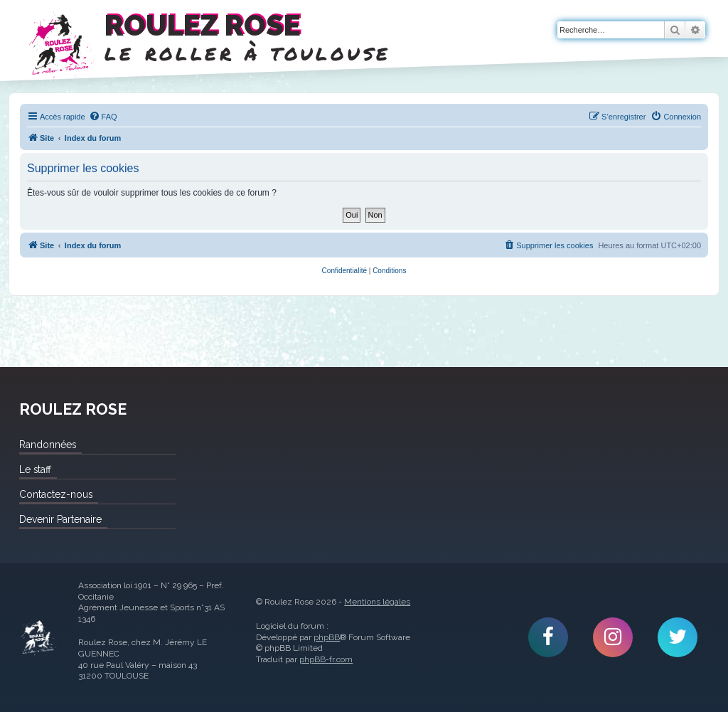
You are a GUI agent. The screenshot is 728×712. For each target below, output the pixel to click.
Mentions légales (377, 602)
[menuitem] (103, 117)
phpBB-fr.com (326, 659)
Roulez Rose (38, 638)
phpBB (327, 637)
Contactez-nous (56, 494)
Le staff (35, 469)
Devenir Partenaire (60, 519)
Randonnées (48, 445)
